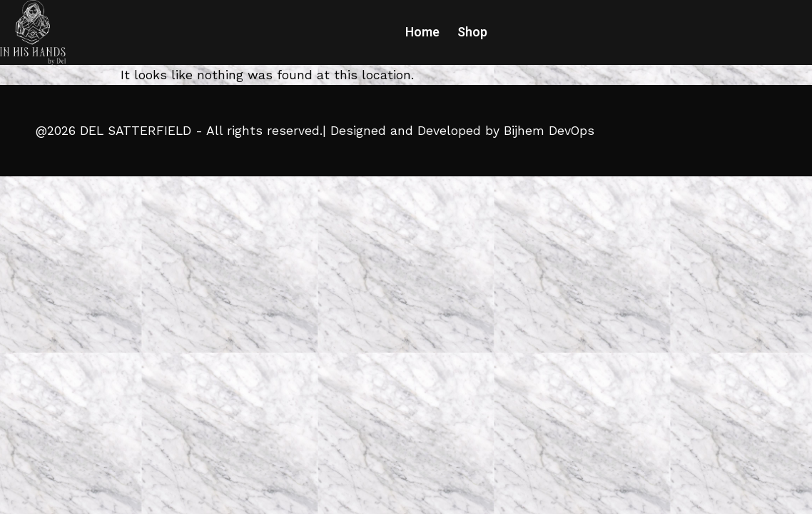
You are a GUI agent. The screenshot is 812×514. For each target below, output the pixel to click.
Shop (472, 32)
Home (422, 32)
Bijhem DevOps (549, 131)
